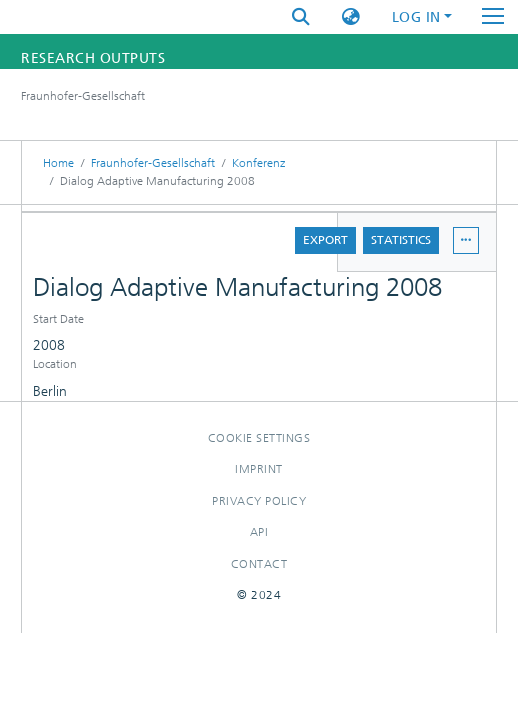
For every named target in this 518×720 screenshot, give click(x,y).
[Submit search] (301, 17)
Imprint (259, 469)
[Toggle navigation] (493, 17)
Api (259, 532)
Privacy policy (259, 501)
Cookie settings (259, 438)
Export (325, 240)
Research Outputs (93, 58)
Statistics (401, 240)
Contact (259, 564)
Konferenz (258, 163)
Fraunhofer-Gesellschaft (153, 163)
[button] (351, 17)
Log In (416, 17)
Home (58, 163)
